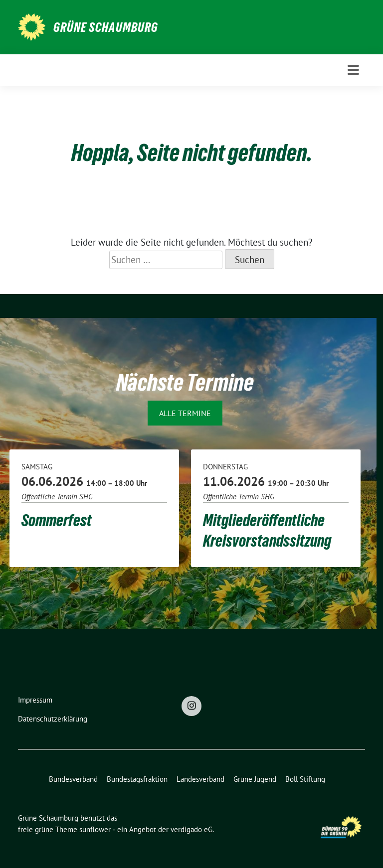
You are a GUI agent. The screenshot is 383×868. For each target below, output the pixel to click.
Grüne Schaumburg (106, 27)
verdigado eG (191, 829)
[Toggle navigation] (353, 70)
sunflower (95, 829)
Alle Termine (185, 413)
